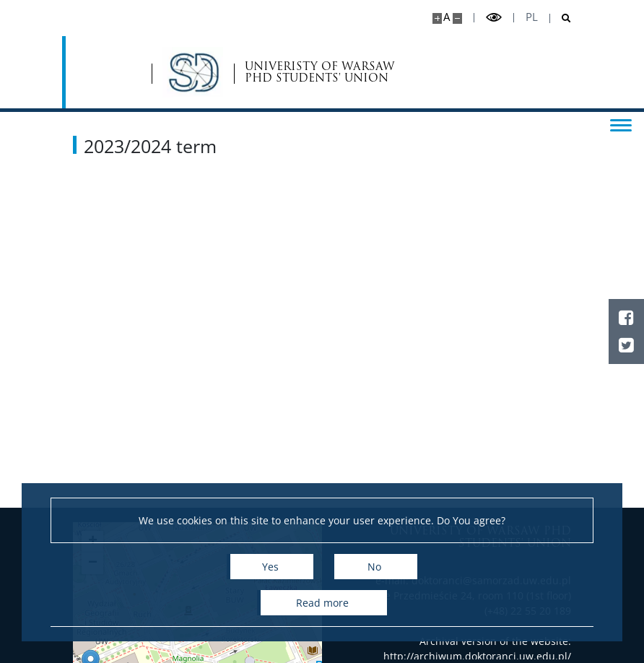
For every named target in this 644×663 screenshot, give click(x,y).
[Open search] (561, 18)
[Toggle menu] (619, 124)
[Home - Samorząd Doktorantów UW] (143, 72)
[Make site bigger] (437, 18)
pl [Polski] (532, 17)
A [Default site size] (447, 17)
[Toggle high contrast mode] (494, 18)
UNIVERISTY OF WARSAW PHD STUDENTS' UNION (270, 73)
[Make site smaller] (457, 18)
